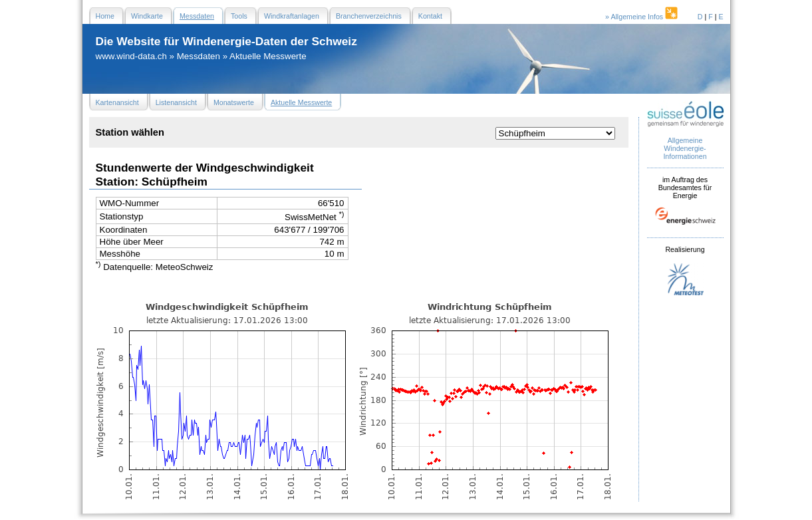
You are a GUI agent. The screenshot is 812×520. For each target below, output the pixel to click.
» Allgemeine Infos (642, 17)
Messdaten (199, 56)
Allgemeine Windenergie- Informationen (685, 148)
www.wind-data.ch (131, 56)
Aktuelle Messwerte (268, 56)
